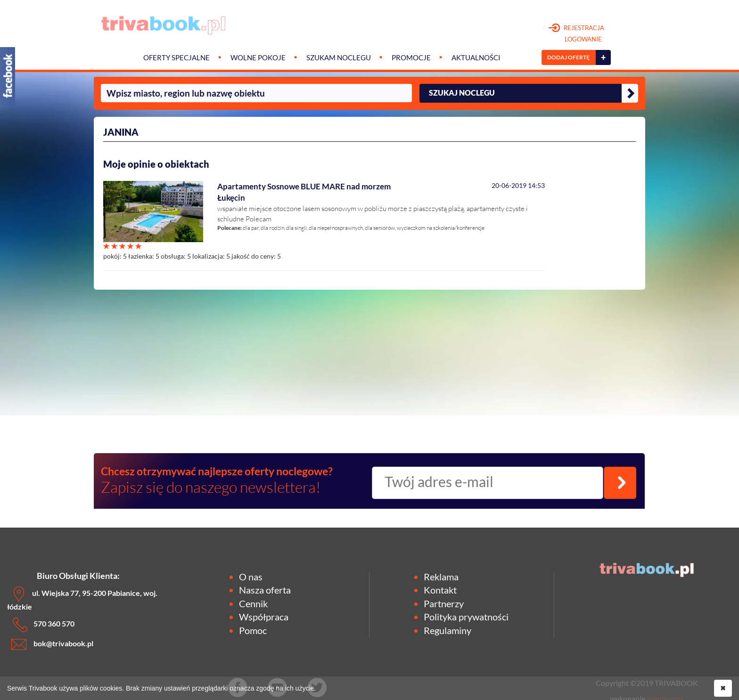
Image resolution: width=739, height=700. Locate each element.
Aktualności (476, 58)
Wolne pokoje (258, 58)
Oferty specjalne (177, 58)
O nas (251, 577)
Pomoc (253, 630)
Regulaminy (448, 630)
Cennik (253, 603)
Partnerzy (444, 603)
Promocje (411, 58)
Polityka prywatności (466, 617)
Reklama (441, 577)
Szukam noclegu (339, 58)
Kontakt (440, 590)
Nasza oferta (265, 590)
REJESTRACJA (577, 34)
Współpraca (264, 617)
